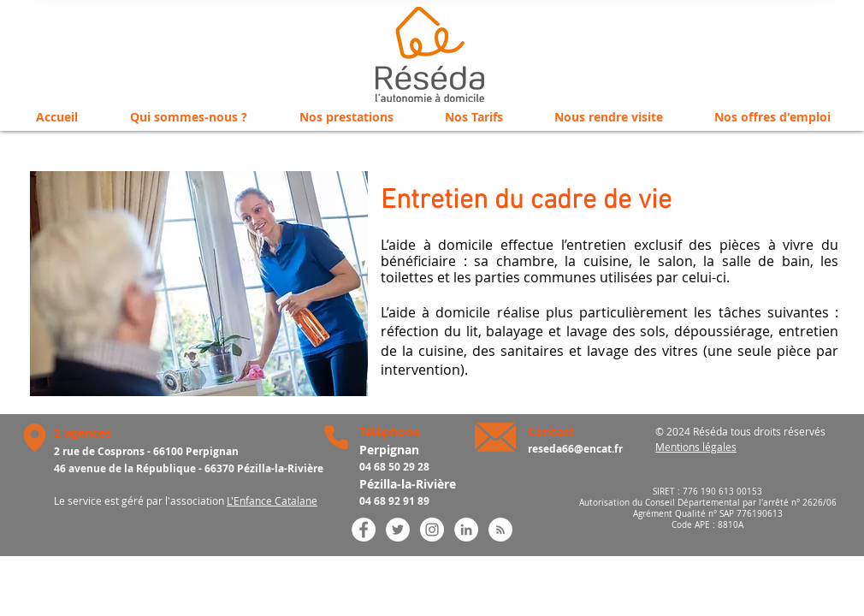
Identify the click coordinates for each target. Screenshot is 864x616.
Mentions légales (696, 447)
